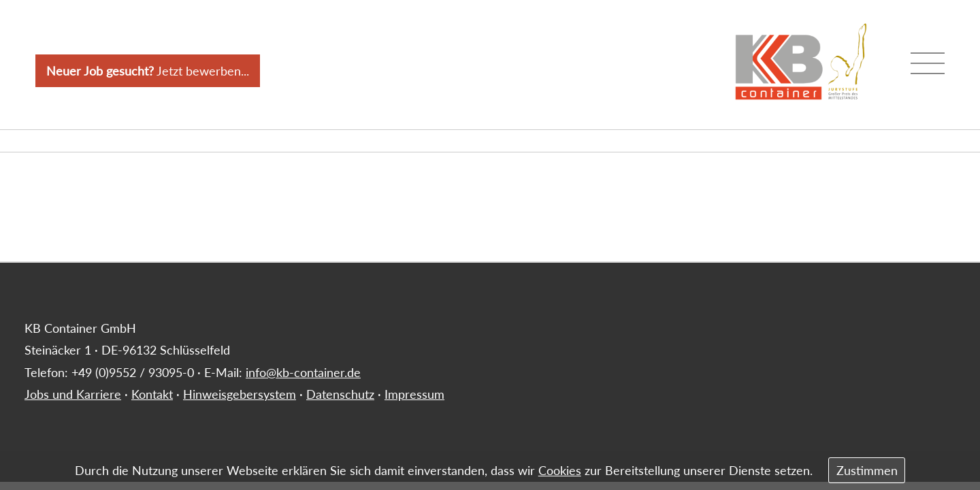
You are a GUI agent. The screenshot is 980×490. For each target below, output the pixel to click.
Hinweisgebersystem (240, 394)
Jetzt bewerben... (148, 71)
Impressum (414, 394)
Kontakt (152, 394)
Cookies (560, 470)
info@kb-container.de (303, 372)
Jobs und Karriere (73, 394)
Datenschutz (340, 394)
